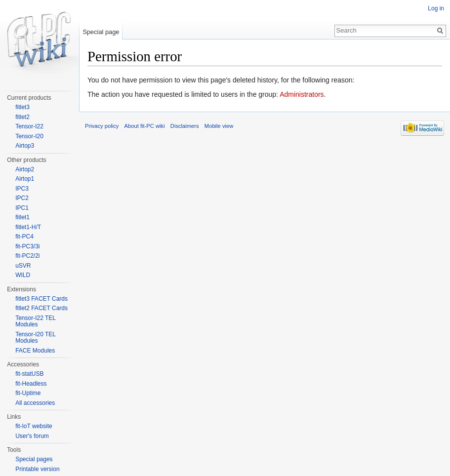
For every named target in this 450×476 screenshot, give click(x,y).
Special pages (34, 459)
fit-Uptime (28, 393)
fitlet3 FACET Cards (41, 299)
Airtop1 (25, 179)
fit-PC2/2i (27, 256)
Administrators (302, 94)
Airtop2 (25, 169)
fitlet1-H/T (28, 227)
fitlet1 (22, 217)
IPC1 (22, 208)
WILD (23, 275)
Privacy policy (102, 126)
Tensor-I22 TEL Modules (35, 321)
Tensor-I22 (29, 126)
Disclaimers (185, 126)
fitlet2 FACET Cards (41, 308)
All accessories (35, 403)
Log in (436, 8)
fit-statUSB (29, 374)
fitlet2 (22, 117)
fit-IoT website (34, 426)
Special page (101, 32)
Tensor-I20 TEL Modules (35, 338)
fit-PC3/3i (27, 246)
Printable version (37, 469)
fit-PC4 (24, 237)
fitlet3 (22, 107)
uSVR (23, 266)
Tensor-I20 (29, 136)
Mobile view (219, 126)
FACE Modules (35, 351)
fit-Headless (31, 384)
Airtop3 (25, 146)
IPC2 (22, 198)
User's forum (32, 436)
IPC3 (22, 189)
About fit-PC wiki (145, 126)
